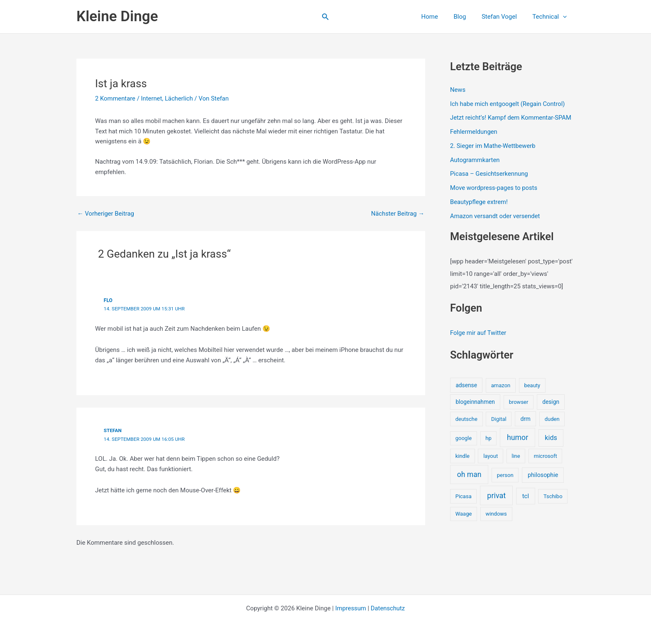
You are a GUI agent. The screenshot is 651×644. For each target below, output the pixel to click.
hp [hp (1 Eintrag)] (488, 438)
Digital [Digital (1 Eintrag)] (499, 419)
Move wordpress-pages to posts (494, 188)
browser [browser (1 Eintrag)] (519, 402)
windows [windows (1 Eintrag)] (496, 514)
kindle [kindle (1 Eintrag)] (463, 456)
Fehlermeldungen (474, 132)
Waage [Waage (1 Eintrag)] (464, 514)
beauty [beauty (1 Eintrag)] (532, 385)
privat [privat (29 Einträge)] (496, 495)
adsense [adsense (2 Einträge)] (466, 385)
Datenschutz (388, 607)
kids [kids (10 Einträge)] (551, 438)
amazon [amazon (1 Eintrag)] (501, 385)
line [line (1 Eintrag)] (516, 456)
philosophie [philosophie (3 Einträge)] (543, 474)
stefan (113, 430)
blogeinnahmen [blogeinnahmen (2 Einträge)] (475, 402)
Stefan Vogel (504, 17)
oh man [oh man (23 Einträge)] (469, 474)
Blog (467, 17)
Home (441, 17)
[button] (325, 17)
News (458, 90)
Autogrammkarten (475, 160)
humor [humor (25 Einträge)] (518, 438)
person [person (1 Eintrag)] (505, 475)
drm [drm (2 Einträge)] (525, 418)
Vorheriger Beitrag (106, 214)
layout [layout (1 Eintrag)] (491, 456)
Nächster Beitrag (397, 214)
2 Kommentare (115, 98)
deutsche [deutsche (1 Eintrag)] (466, 419)
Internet (152, 98)
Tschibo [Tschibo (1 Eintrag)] (553, 496)
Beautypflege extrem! (479, 202)
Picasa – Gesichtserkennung (490, 174)
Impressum (350, 607)
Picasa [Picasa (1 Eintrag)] (464, 496)
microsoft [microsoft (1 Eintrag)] (546, 456)
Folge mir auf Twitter (478, 333)
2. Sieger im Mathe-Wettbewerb (493, 146)
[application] (564, 17)
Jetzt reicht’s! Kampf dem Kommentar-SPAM (512, 118)
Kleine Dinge (117, 16)
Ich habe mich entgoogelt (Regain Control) (508, 104)
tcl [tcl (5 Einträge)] (526, 496)
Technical (551, 17)
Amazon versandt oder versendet (496, 216)
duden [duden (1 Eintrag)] (552, 419)
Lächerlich (180, 98)
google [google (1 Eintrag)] (464, 438)
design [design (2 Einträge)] (551, 402)
